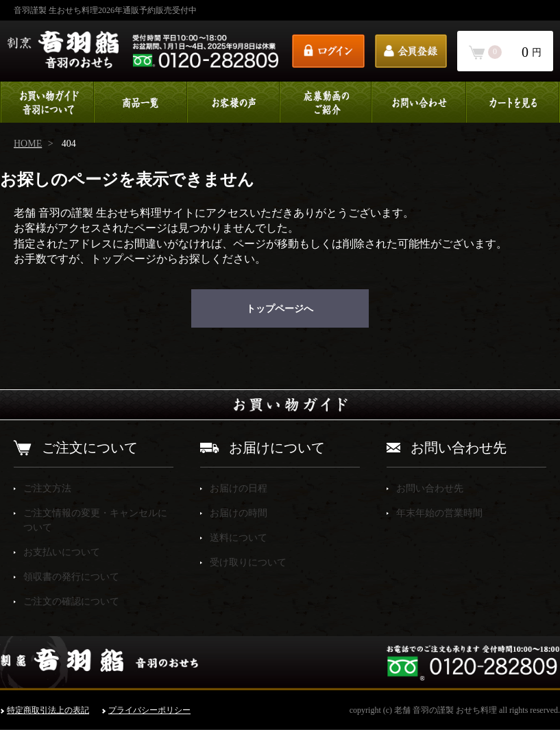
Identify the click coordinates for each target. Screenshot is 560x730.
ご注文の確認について (71, 601)
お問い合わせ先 (430, 488)
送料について (239, 538)
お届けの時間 (239, 513)
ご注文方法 (47, 488)
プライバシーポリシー (149, 710)
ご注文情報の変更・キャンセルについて (95, 520)
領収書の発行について (71, 577)
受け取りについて (248, 562)
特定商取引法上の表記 (48, 710)
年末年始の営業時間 (439, 513)
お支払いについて (62, 552)
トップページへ (280, 309)
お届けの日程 (239, 488)
